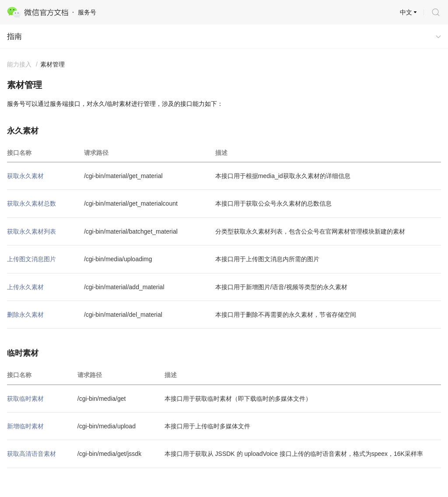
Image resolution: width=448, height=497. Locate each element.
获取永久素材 (25, 176)
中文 (406, 12)
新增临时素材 (25, 426)
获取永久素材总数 (31, 203)
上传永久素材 (25, 287)
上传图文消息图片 (31, 259)
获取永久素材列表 (31, 231)
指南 (14, 37)
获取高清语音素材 (31, 454)
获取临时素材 (25, 399)
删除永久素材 (25, 315)
